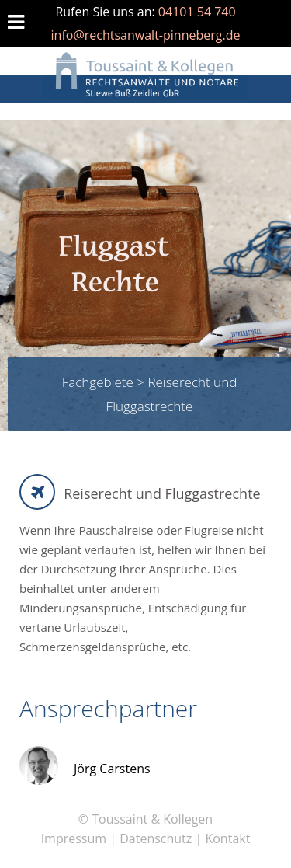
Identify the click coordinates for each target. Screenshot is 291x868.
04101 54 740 (197, 12)
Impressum (74, 838)
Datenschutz (156, 838)
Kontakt (227, 838)
